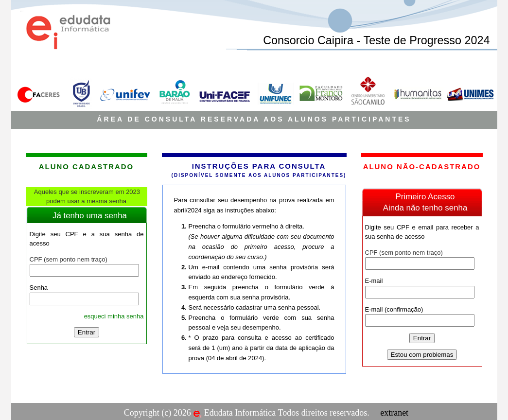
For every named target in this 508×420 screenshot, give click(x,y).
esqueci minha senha (114, 316)
